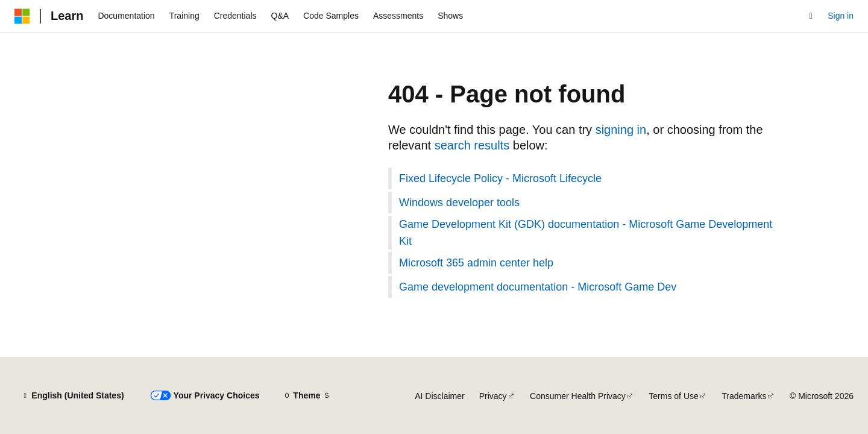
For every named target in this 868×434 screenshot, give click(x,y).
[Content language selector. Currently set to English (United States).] (73, 396)
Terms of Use (673, 396)
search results (472, 145)
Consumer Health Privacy (578, 396)
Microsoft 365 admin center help (476, 263)
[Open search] (811, 16)
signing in (621, 130)
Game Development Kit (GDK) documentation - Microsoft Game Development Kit (586, 233)
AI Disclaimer (439, 396)
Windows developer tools (459, 203)
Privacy (493, 396)
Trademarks (744, 396)
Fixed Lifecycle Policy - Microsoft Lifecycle (500, 178)
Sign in (841, 16)
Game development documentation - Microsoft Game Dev (538, 287)
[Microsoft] (22, 16)
